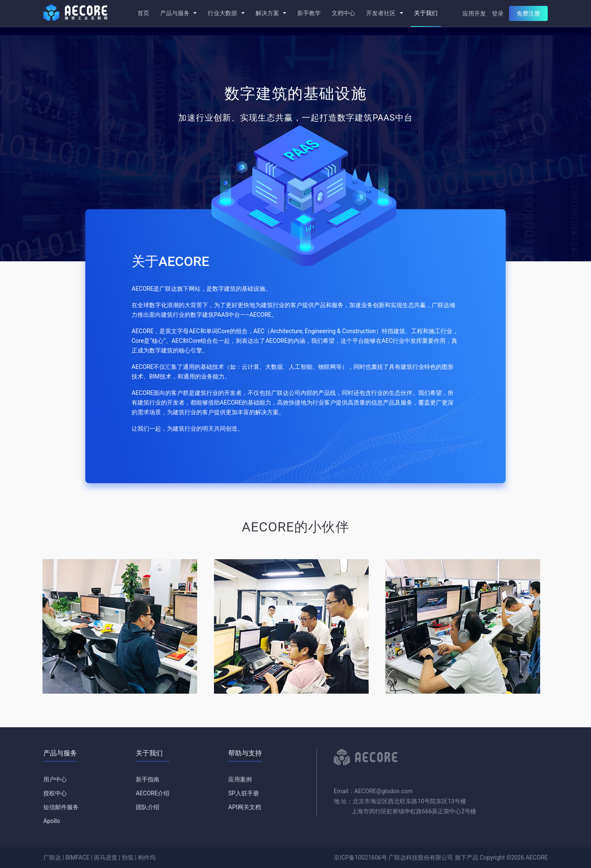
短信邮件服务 (61, 807)
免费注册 (528, 13)
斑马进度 (106, 857)
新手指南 (148, 779)
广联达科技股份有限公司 (421, 857)
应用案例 (240, 779)
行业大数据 (226, 13)
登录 (498, 13)
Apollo (52, 821)
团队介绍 (148, 807)
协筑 (128, 857)
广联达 (52, 857)
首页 (143, 13)
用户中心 (55, 779)
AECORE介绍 (153, 793)
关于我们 (426, 13)
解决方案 (271, 13)
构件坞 (147, 857)
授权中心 (55, 793)
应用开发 (474, 13)
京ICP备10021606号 (360, 857)
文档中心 (343, 13)
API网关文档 (245, 807)
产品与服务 (178, 13)
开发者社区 (384, 13)
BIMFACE (77, 857)
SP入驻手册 (244, 793)
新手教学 (309, 13)
